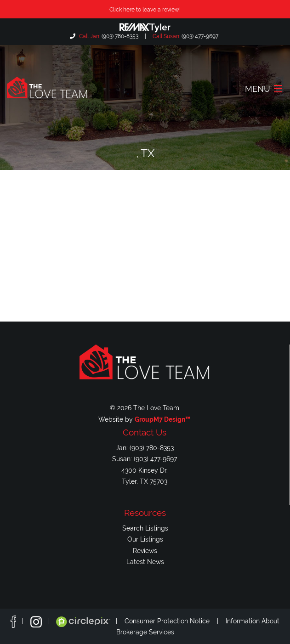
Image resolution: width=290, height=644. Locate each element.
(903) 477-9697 (185, 36)
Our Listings (145, 539)
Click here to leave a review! (145, 10)
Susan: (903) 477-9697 (145, 459)
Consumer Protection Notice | (175, 621)
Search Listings (145, 528)
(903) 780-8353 (108, 36)
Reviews (145, 551)
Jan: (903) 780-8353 (145, 448)
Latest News (145, 562)
